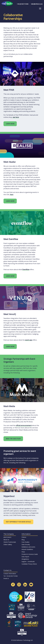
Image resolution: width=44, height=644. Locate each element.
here (12, 195)
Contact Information (10, 574)
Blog (23, 540)
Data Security (26, 544)
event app (29, 340)
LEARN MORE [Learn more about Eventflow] (10, 276)
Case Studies (26, 542)
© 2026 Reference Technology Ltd (22, 640)
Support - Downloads (28, 562)
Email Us (6, 578)
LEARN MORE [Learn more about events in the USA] (10, 201)
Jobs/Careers (7, 537)
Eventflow (26, 270)
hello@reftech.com (37, 4)
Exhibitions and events (28, 547)
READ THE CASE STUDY (13, 439)
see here (16, 117)
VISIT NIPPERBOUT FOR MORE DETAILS (18, 522)
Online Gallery (8, 544)
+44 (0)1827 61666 (23, 4)
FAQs (23, 552)
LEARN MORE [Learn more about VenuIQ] (10, 346)
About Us (6, 540)
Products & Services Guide (30, 554)
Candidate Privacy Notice (29, 564)
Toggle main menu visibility (40, 8)
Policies (24, 537)
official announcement (24, 425)
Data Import (25, 557)
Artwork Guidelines (27, 549)
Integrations (25, 559)
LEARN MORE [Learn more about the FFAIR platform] (10, 124)
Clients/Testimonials (10, 542)
